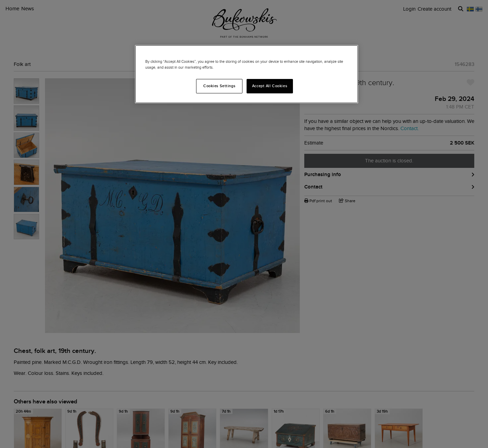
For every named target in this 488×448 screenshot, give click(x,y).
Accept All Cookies (270, 86)
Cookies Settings (219, 86)
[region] (247, 74)
